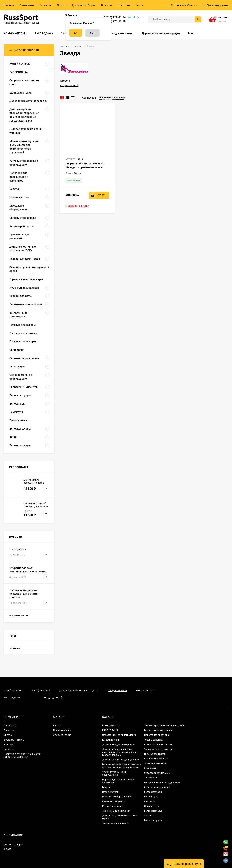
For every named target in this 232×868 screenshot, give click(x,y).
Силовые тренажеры (113, 801)
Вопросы (107, 5)
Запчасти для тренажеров (158, 749)
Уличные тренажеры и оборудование (114, 773)
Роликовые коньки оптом (158, 745)
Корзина (58, 726)
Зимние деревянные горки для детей (164, 726)
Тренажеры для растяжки (116, 811)
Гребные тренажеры (155, 754)
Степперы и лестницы (156, 759)
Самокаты (150, 801)
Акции (147, 816)
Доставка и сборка (84, 5)
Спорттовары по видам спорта (119, 735)
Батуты (65, 81)
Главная (9, 5)
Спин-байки (150, 768)
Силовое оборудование (157, 773)
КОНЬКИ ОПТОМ (111, 726)
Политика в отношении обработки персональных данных (22, 755)
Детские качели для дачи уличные (121, 760)
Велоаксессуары (153, 792)
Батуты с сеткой (69, 85)
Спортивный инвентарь (157, 787)
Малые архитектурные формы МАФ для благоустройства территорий (121, 766)
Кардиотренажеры (112, 806)
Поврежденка (152, 806)
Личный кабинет (62, 730)
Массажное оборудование (116, 797)
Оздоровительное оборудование (162, 782)
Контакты (124, 5)
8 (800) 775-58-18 (115, 21)
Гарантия (46, 5)
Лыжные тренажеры (155, 763)
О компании (27, 5)
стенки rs (15, 648)
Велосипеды (151, 797)
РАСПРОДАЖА (110, 730)
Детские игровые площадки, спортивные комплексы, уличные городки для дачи (120, 752)
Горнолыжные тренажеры (158, 730)
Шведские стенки (111, 740)
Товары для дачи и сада (115, 823)
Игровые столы (111, 792)
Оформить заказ (62, 735)
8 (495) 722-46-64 (115, 17)
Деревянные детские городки (118, 745)
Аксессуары (150, 778)
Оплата (62, 5)
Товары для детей (154, 740)
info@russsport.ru (118, 690)
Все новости (19, 616)
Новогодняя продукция (157, 735)
